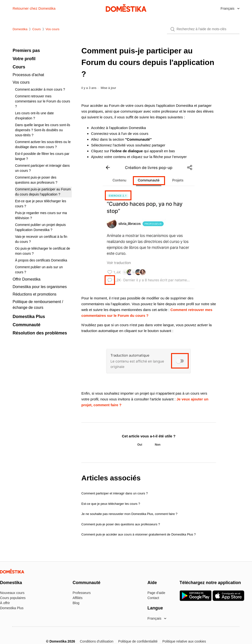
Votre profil (24, 59)
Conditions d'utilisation (97, 641)
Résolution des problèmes (40, 333)
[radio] (140, 445)
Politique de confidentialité (138, 641)
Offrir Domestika (26, 279)
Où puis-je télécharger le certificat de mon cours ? (43, 251)
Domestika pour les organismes (40, 287)
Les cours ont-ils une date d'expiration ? (34, 116)
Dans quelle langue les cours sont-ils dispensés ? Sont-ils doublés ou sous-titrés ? (43, 130)
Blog (76, 603)
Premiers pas (26, 51)
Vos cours (53, 29)
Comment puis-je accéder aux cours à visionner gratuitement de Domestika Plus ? (139, 534)
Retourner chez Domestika (34, 8)
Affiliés (78, 598)
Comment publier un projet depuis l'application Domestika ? (40, 227)
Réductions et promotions (34, 294)
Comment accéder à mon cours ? (40, 89)
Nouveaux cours (12, 593)
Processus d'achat (28, 75)
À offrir (5, 603)
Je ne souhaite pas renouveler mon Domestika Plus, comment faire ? (129, 514)
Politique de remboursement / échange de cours (38, 305)
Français (228, 8)
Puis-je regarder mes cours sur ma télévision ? (41, 215)
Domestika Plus (29, 317)
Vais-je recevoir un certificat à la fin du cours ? (41, 239)
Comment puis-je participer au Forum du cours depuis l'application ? (43, 192)
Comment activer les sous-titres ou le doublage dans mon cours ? (43, 144)
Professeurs (82, 593)
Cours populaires (13, 598)
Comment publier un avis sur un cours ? (39, 270)
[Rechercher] (203, 29)
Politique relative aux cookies (184, 641)
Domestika (20, 29)
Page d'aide (156, 593)
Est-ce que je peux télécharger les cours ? (41, 204)
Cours (37, 29)
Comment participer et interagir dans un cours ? (42, 168)
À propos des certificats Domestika (41, 260)
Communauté (26, 325)
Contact (153, 598)
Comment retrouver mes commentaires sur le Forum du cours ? (43, 101)
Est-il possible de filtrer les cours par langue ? (42, 156)
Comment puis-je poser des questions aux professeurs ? (36, 180)
